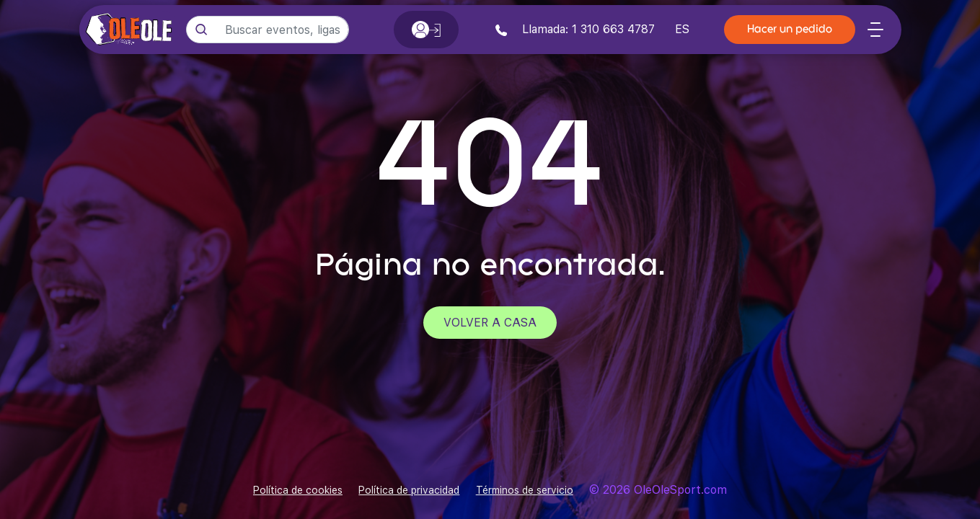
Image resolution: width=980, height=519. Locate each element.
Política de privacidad (409, 490)
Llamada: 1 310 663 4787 (575, 29)
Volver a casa (490, 323)
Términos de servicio (525, 490)
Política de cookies (298, 490)
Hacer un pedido (790, 30)
